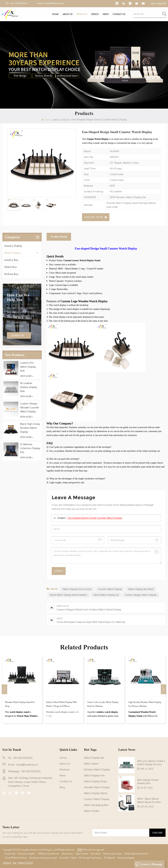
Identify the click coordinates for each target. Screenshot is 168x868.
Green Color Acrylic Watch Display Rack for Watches (103, 704)
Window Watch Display (97, 770)
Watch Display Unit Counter (77, 589)
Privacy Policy (26, 863)
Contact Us (17, 335)
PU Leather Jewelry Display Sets (29, 387)
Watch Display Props (95, 781)
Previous (4, 689)
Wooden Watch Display (97, 787)
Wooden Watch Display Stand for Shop (20, 704)
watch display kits (94, 776)
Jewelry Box (11, 260)
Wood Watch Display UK (106, 595)
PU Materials (110, 858)
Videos (95, 14)
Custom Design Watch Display (141, 595)
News (106, 14)
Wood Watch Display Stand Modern (68, 595)
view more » (27, 376)
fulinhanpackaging (126, 858)
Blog (62, 787)
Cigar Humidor (82, 854)
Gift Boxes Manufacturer (48, 854)
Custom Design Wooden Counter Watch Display (30, 408)
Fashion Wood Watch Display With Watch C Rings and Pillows (61, 704)
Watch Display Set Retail (141, 589)
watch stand (91, 764)
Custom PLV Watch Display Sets (28, 367)
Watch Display (12, 253)
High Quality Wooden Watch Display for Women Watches (145, 704)
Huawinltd (64, 858)
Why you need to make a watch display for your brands (151, 763)
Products (82, 14)
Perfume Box (11, 274)
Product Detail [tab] (59, 237)
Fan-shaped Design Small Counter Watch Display (95, 518)
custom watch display (97, 799)
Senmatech (96, 854)
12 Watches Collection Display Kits (30, 448)
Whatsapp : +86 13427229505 (17, 324)
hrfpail (73, 858)
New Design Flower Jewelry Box (148, 782)
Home (55, 14)
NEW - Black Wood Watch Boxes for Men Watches (149, 801)
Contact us (119, 14)
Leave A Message (149, 864)
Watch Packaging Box (96, 805)
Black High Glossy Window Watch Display (30, 428)
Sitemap (7, 863)
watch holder (92, 811)
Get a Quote (159, 4)
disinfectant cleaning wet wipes (43, 858)
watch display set (94, 758)
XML (15, 863)
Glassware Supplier (26, 854)
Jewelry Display (13, 246)
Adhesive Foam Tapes (112, 854)
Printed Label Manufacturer (136, 854)
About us (68, 14)
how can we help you (18, 297)
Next (164, 689)
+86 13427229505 (19, 3)
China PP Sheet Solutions (16, 858)
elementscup (67, 854)
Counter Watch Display (110, 589)
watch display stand (95, 793)
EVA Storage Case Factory (90, 858)
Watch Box (10, 267)
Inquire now (94, 217)
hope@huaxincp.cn (55, 3)
